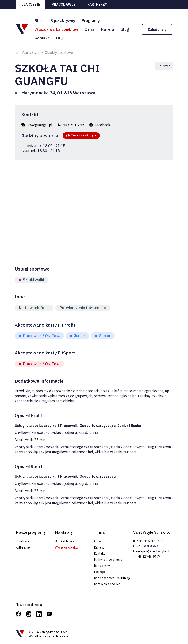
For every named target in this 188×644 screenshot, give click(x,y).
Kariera (108, 29)
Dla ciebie (31, 4)
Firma (99, 532)
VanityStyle (31, 53)
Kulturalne (23, 547)
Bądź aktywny (63, 21)
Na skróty (64, 532)
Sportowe (23, 541)
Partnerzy (97, 4)
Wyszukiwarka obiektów (56, 29)
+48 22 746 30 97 (148, 557)
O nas (90, 29)
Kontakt (42, 38)
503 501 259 (73, 125)
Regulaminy (102, 566)
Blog (125, 29)
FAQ (59, 38)
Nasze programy (31, 532)
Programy (91, 21)
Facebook (102, 125)
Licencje (100, 572)
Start (39, 21)
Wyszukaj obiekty (67, 547)
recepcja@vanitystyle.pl (153, 551)
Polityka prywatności (108, 560)
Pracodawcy (64, 4)
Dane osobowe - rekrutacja (112, 578)
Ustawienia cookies (107, 584)
